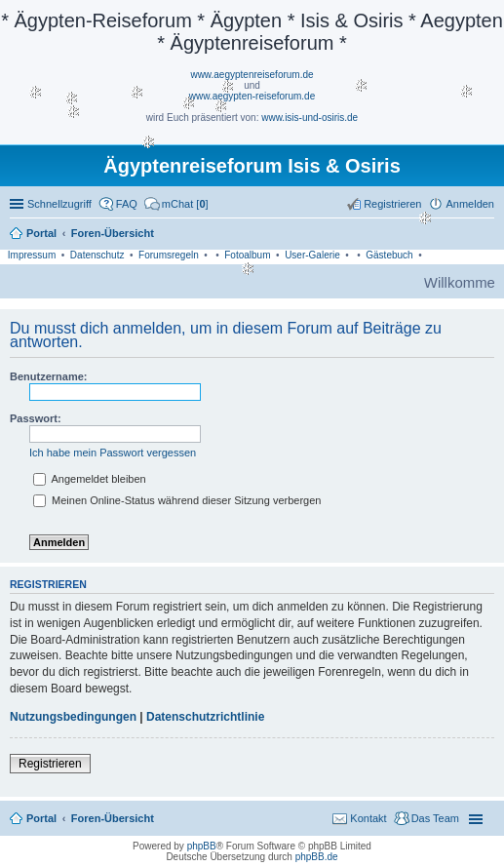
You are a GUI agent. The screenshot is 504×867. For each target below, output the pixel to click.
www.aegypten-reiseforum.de (252, 96)
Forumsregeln (169, 255)
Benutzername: (48, 376)
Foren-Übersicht (113, 818)
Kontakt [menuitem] (368, 818)
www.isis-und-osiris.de (310, 118)
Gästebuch (389, 255)
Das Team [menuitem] (435, 818)
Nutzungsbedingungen (73, 717)
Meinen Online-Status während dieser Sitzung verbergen (177, 500)
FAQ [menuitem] (127, 204)
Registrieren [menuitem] (392, 204)
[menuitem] (176, 204)
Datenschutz (97, 255)
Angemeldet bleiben (90, 479)
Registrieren (50, 764)
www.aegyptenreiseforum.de (252, 75)
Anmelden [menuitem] (470, 204)
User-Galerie (312, 255)
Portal (41, 233)
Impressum (32, 255)
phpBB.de (317, 857)
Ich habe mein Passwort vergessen (113, 453)
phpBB (202, 846)
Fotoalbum (247, 255)
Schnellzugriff (59, 204)
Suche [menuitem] (488, 235)
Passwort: (36, 418)
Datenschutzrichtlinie (205, 717)
